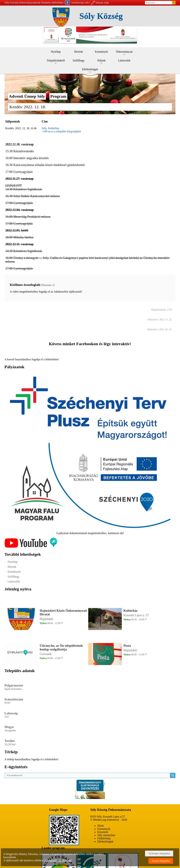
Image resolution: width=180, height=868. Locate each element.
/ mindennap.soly (77, 3)
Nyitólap (56, 52)
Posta (127, 646)
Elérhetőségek (90, 69)
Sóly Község (101, 16)
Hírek (101, 826)
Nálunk (101, 60)
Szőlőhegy (79, 60)
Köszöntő (103, 832)
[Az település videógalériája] (31, 547)
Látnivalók (124, 60)
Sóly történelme (106, 835)
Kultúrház (130, 611)
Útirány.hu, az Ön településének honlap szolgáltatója (61, 648)
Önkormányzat (124, 52)
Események (101, 52)
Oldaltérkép (104, 838)
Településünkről (56, 60)
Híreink (79, 52)
